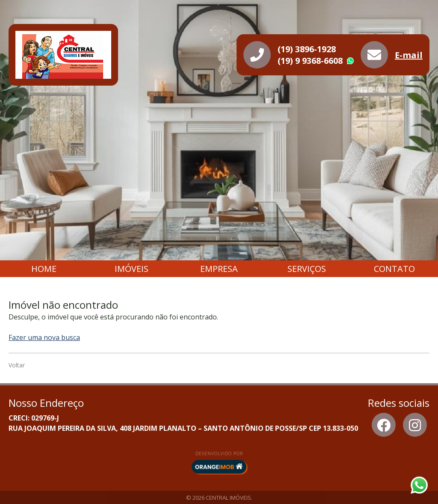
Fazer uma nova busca (44, 337)
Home (44, 269)
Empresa (219, 269)
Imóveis (132, 269)
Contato (394, 269)
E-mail (409, 55)
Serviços (307, 269)
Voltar (17, 365)
